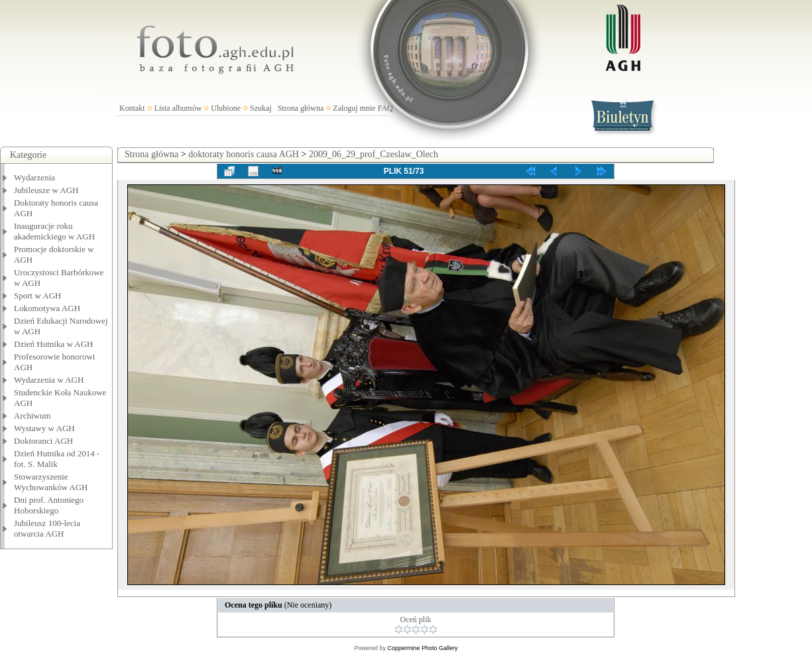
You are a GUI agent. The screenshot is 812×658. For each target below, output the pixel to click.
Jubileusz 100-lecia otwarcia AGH (47, 528)
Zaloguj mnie (354, 108)
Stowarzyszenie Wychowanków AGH (51, 482)
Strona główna (301, 108)
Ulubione (226, 108)
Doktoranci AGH (43, 441)
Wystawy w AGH (44, 428)
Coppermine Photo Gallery (422, 648)
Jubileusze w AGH (46, 190)
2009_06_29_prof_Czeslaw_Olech (374, 154)
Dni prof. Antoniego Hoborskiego (49, 505)
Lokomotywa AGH (47, 308)
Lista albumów (178, 108)
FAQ (385, 108)
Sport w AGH (38, 296)
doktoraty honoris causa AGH (244, 154)
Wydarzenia (34, 177)
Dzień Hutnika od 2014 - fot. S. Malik (57, 459)
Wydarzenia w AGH (49, 380)
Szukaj (261, 108)
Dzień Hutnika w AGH (54, 344)
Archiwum (32, 416)
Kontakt (132, 108)
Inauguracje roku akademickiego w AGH (54, 231)
